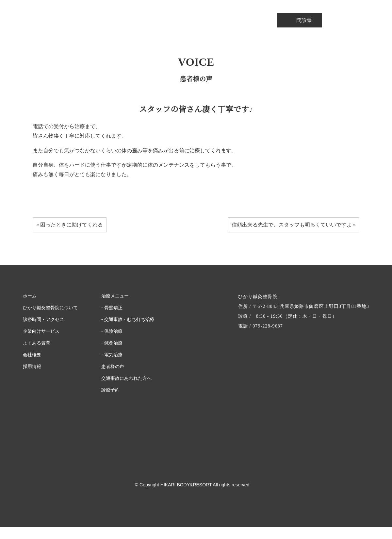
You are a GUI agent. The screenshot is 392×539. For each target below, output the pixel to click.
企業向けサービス (41, 343)
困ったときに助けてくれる (72, 237)
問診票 (300, 20)
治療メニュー (114, 308)
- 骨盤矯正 (112, 320)
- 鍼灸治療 (112, 355)
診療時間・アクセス (41, 331)
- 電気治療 (112, 367)
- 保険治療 (112, 343)
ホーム (29, 308)
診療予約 (110, 402)
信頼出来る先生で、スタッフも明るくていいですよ (291, 237)
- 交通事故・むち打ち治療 (126, 331)
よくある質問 (35, 355)
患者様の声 (113, 379)
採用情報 (32, 379)
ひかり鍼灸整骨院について (49, 320)
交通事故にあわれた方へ (126, 390)
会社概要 (32, 367)
